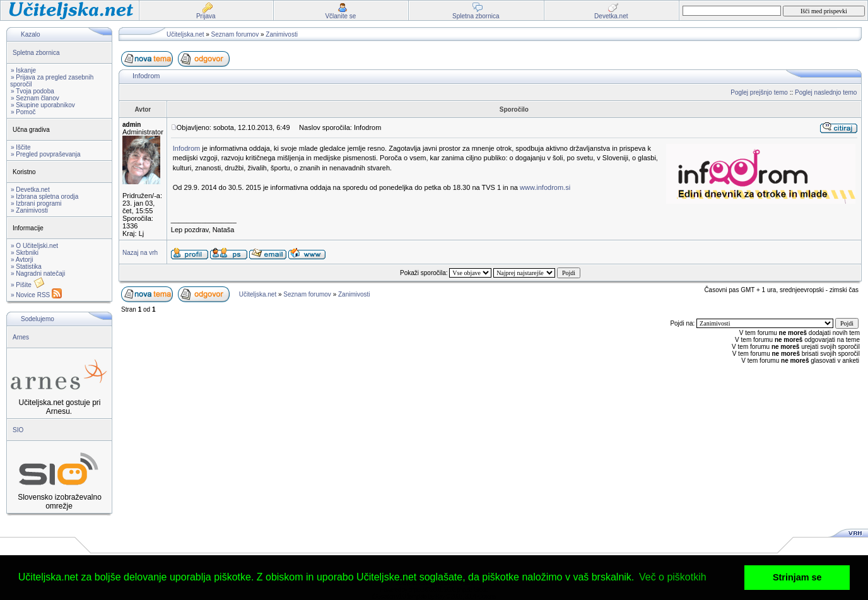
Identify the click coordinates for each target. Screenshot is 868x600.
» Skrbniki (25, 253)
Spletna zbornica (36, 53)
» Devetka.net (30, 190)
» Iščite (21, 147)
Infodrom (146, 76)
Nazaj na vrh (140, 253)
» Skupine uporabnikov (43, 105)
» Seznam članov (35, 98)
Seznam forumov (235, 34)
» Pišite (28, 285)
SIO (18, 430)
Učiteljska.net (185, 34)
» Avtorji (22, 260)
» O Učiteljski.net (34, 246)
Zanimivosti (282, 34)
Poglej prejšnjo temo (759, 92)
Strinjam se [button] (797, 577)
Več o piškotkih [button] (673, 577)
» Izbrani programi (36, 203)
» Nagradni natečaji (38, 274)
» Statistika (26, 267)
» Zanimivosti (29, 210)
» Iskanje (23, 70)
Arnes (21, 337)
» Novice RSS (36, 295)
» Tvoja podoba (32, 91)
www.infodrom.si (545, 187)
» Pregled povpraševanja (46, 154)
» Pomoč (23, 112)
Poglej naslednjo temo (826, 92)
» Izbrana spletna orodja (44, 197)
